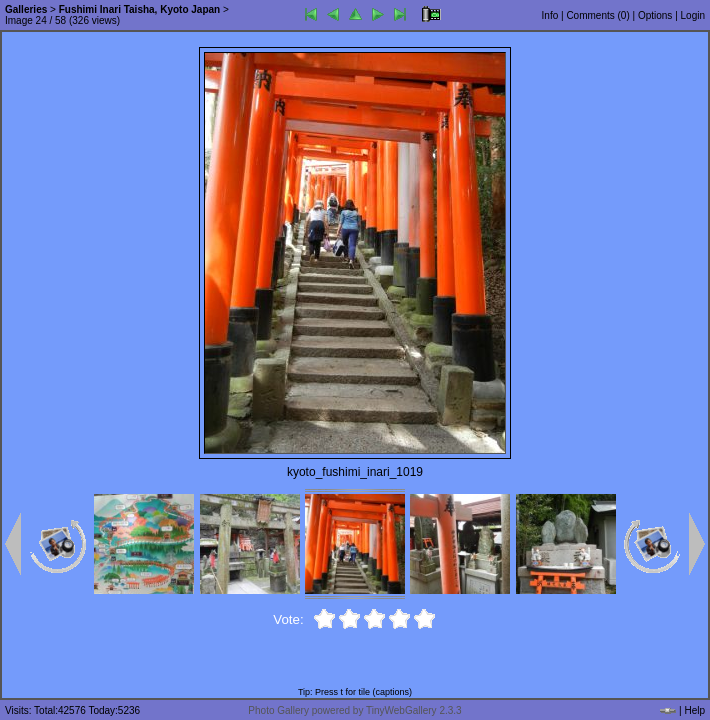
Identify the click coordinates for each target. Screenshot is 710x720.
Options (655, 15)
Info (550, 15)
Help (694, 710)
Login (693, 15)
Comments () (597, 15)
